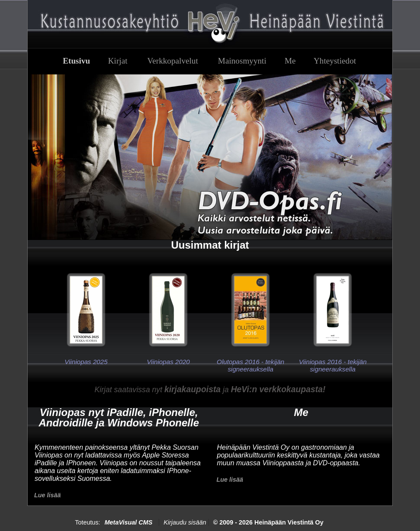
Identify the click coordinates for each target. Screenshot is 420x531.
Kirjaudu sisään (185, 522)
